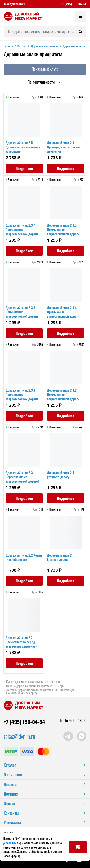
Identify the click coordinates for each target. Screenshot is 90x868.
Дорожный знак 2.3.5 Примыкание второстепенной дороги (63, 229)
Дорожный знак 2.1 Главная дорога (60, 557)
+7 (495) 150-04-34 (73, 4)
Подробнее (24, 168)
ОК (78, 847)
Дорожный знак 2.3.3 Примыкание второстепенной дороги (22, 394)
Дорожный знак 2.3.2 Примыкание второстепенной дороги (63, 394)
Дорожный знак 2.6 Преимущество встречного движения (65, 147)
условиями (10, 843)
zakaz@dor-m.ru (14, 4)
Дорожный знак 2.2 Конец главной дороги (24, 557)
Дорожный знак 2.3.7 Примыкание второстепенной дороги (22, 229)
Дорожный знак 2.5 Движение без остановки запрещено (23, 147)
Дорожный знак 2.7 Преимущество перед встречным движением (22, 642)
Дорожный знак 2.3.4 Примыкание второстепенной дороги (63, 312)
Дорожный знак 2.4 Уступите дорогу (61, 475)
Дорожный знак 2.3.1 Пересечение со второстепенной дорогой (22, 477)
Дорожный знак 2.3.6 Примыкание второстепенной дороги (22, 312)
